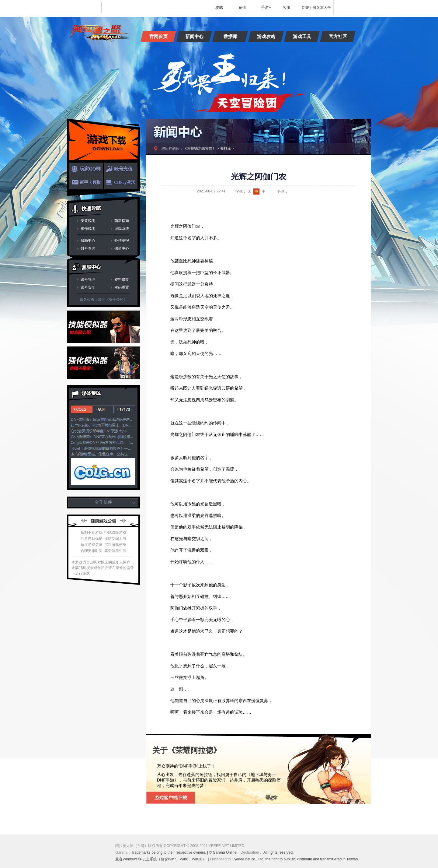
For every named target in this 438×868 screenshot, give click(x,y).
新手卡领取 (90, 183)
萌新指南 (122, 221)
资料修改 (122, 279)
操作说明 (88, 229)
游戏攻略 (266, 37)
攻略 (219, 7)
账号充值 (123, 169)
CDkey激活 (125, 183)
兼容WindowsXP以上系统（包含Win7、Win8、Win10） (160, 859)
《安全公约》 (116, 300)
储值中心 (122, 248)
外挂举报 (122, 241)
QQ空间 (307, 192)
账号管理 (88, 279)
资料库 (225, 149)
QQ (299, 192)
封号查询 (88, 248)
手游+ (266, 7)
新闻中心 (194, 37)
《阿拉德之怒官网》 (200, 149)
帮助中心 (88, 241)
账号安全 (88, 287)
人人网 (314, 192)
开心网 (322, 192)
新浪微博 (291, 192)
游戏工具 (302, 37)
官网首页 (158, 37)
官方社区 (338, 37)
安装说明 (88, 221)
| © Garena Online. (222, 852)
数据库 (230, 37)
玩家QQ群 (90, 169)
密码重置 (122, 287)
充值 (242, 7)
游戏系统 (122, 229)
